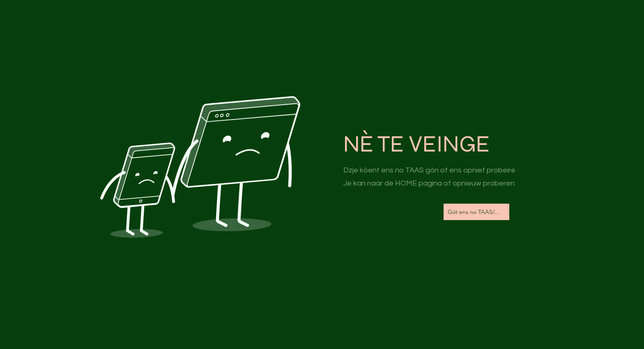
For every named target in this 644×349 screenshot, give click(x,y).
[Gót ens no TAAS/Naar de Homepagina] (476, 212)
